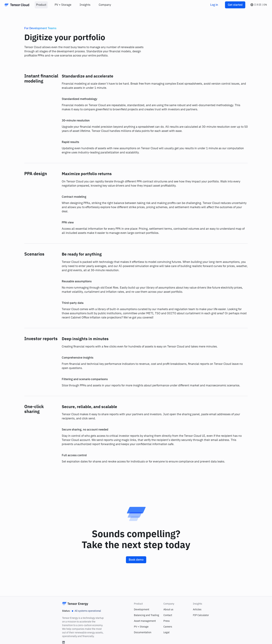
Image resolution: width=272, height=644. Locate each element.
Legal (166, 632)
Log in (214, 5)
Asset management (145, 621)
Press (167, 621)
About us (168, 610)
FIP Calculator (201, 615)
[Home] (17, 5)
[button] (259, 5)
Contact (168, 615)
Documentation (143, 632)
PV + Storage (141, 627)
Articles (197, 610)
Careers (168, 627)
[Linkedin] (63, 642)
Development (142, 610)
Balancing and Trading (146, 615)
